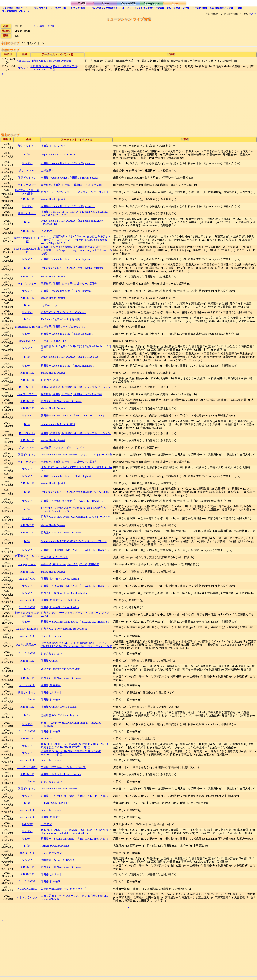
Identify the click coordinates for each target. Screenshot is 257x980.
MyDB (82, 3)
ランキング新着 (77, 8)
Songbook (152, 3)
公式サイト (53, 26)
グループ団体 (178, 8)
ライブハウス (106, 8)
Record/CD (129, 3)
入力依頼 (58, 8)
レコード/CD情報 (35, 26)
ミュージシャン (146, 8)
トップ (16, 11)
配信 (200, 8)
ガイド (21, 8)
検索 (8, 8)
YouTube (226, 8)
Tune (105, 3)
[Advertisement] (114, 103)
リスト (39, 8)
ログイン (253, 14)
